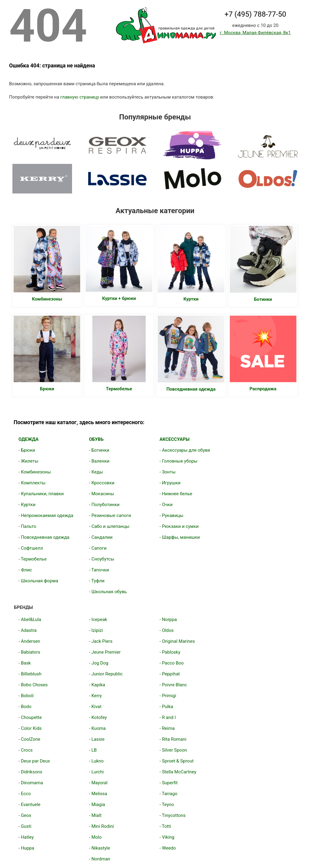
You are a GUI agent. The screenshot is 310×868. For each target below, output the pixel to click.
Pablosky (171, 652)
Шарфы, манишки (181, 537)
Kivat (96, 707)
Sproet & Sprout (178, 761)
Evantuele (31, 805)
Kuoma (99, 728)
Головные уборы (180, 461)
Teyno (168, 805)
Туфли (98, 581)
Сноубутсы (103, 559)
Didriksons (32, 772)
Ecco (26, 794)
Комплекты (33, 483)
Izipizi (97, 630)
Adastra (29, 630)
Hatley (27, 837)
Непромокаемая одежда (47, 515)
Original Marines (178, 641)
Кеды (97, 472)
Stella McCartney (179, 772)
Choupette (31, 717)
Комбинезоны (36, 472)
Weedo (169, 848)
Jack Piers (102, 641)
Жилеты (30, 461)
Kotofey (99, 717)
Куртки (28, 505)
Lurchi (98, 772)
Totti (167, 826)
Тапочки (100, 570)
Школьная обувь (109, 592)
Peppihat (171, 674)
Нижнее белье (177, 494)
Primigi (169, 696)
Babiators (31, 652)
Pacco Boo (173, 663)
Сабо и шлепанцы (110, 526)
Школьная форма (40, 581)
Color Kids (31, 728)
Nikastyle (101, 848)
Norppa (169, 619)
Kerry (97, 696)
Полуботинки (106, 505)
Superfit (170, 783)
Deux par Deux (35, 761)
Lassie (98, 739)
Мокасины (103, 494)
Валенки (101, 461)
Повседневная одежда (45, 537)
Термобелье (34, 559)
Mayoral (99, 783)
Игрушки (171, 483)
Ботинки (100, 450)
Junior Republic (107, 674)
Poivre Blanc (175, 685)
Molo (97, 837)
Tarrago (170, 794)
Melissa (99, 794)
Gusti (26, 826)
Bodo (26, 707)
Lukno (97, 761)
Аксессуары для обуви (186, 450)
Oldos (168, 630)
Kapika (98, 685)
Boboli (27, 696)
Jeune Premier (106, 652)
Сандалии (102, 537)
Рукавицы (173, 515)
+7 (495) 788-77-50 (255, 14)
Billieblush (31, 674)
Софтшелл (32, 548)
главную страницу (80, 97)
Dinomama (32, 783)
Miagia (98, 805)
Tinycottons (174, 815)
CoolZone (31, 739)
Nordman (101, 859)
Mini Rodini (103, 826)
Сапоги (99, 548)
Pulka (168, 707)
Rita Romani (174, 739)
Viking (168, 837)
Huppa (28, 848)
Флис (26, 570)
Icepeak (99, 619)
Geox (26, 815)
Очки (167, 505)
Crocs (27, 750)
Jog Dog (100, 663)
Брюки (28, 450)
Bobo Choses (34, 685)
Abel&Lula (31, 619)
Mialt (96, 815)
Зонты (169, 472)
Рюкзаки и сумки (180, 526)
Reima (168, 728)
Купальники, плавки (42, 494)
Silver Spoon (175, 750)
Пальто (29, 526)
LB (94, 750)
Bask (26, 663)
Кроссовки (103, 483)
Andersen (31, 641)
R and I (169, 717)
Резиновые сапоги (111, 515)
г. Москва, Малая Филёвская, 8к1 (255, 33)
